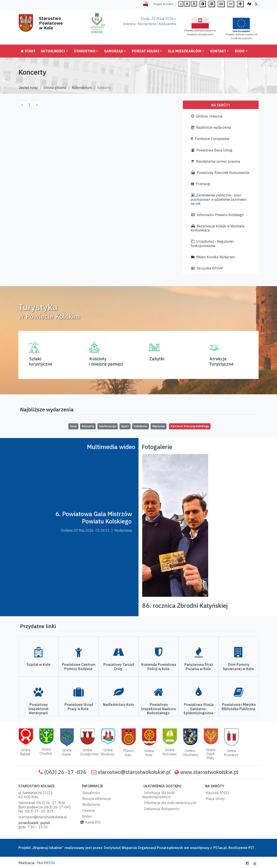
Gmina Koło (149, 753)
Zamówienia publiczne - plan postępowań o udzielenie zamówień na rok (219, 199)
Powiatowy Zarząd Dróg (119, 667)
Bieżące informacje (96, 799)
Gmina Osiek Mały (211, 754)
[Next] (37, 105)
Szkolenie (141, 426)
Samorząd (114, 51)
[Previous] (22, 105)
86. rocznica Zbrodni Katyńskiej (185, 606)
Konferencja (108, 426)
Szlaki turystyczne (41, 361)
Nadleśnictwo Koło (119, 704)
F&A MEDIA (46, 863)
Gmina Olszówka (190, 753)
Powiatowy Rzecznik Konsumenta (220, 173)
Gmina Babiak (25, 752)
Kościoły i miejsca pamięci (106, 361)
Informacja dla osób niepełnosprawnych (158, 795)
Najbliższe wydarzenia (211, 127)
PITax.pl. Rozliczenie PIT (234, 848)
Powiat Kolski (146, 51)
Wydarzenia (90, 804)
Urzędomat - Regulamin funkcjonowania (212, 243)
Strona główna (55, 88)
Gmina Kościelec (170, 752)
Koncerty (88, 426)
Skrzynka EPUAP (207, 268)
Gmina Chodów (46, 751)
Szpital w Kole (39, 664)
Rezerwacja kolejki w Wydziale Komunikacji (218, 228)
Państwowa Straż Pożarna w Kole (199, 667)
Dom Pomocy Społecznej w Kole (238, 667)
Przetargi (201, 184)
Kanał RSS (91, 822)
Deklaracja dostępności (161, 809)
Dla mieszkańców (185, 51)
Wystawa (159, 426)
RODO (240, 51)
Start (28, 51)
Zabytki (157, 359)
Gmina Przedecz (231, 753)
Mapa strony (214, 799)
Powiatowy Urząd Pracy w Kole (79, 707)
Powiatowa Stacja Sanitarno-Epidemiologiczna (199, 709)
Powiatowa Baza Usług (212, 150)
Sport (125, 426)
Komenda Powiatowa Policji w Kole (159, 667)
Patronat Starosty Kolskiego (190, 426)
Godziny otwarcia (207, 116)
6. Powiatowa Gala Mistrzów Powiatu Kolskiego (94, 517)
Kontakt (218, 51)
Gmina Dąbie (67, 752)
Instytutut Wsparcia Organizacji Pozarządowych (143, 848)
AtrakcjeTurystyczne (221, 361)
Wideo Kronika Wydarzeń (213, 257)
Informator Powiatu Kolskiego (217, 215)
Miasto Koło (128, 753)
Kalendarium (82, 88)
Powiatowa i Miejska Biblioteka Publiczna (239, 707)
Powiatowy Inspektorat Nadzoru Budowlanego (159, 709)
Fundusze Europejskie (210, 139)
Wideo (86, 816)
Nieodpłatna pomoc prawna (216, 161)
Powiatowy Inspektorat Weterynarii (38, 709)
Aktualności (53, 51)
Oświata (88, 810)
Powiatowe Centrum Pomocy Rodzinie (79, 667)
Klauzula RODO (216, 793)
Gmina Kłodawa (108, 752)
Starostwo (85, 51)
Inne (73, 426)
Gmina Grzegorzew (89, 752)
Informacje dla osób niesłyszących (169, 803)
